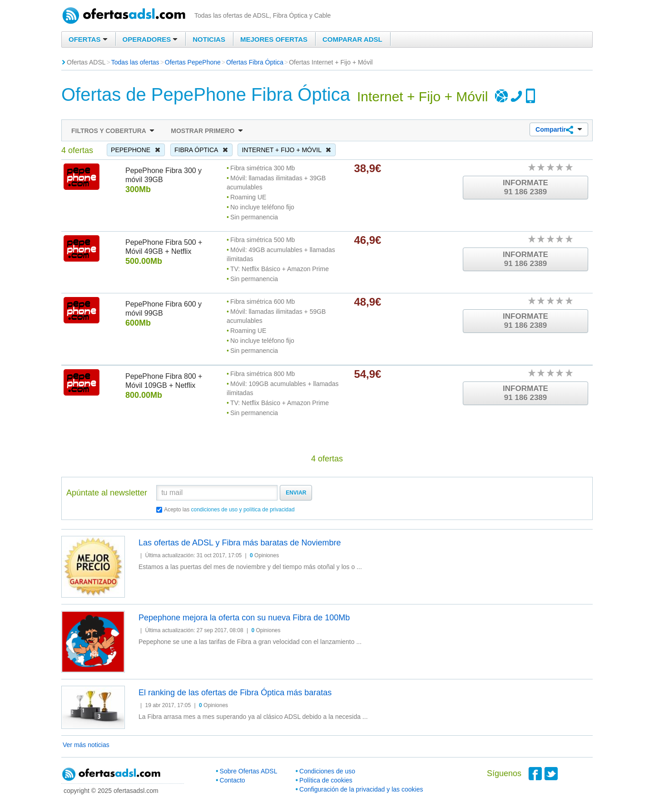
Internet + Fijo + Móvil (287, 150)
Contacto (233, 780)
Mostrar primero (207, 131)
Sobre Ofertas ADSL (249, 771)
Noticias (209, 39)
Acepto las (229, 510)
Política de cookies (326, 780)
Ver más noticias (86, 745)
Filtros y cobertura (113, 131)
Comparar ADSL (352, 39)
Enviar (296, 493)
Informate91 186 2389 (525, 187)
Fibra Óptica (201, 150)
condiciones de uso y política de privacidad (243, 510)
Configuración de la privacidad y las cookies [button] (361, 789)
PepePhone (136, 150)
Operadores (150, 39)
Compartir (559, 130)
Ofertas (88, 39)
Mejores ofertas (274, 39)
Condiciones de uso (327, 771)
